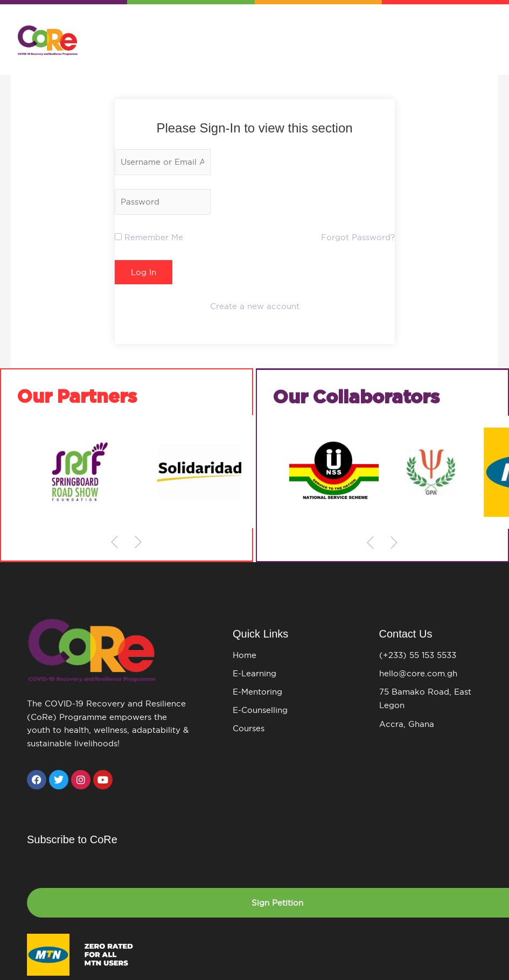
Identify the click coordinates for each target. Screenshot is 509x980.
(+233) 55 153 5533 (418, 657)
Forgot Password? (358, 238)
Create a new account (255, 308)
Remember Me (149, 238)
